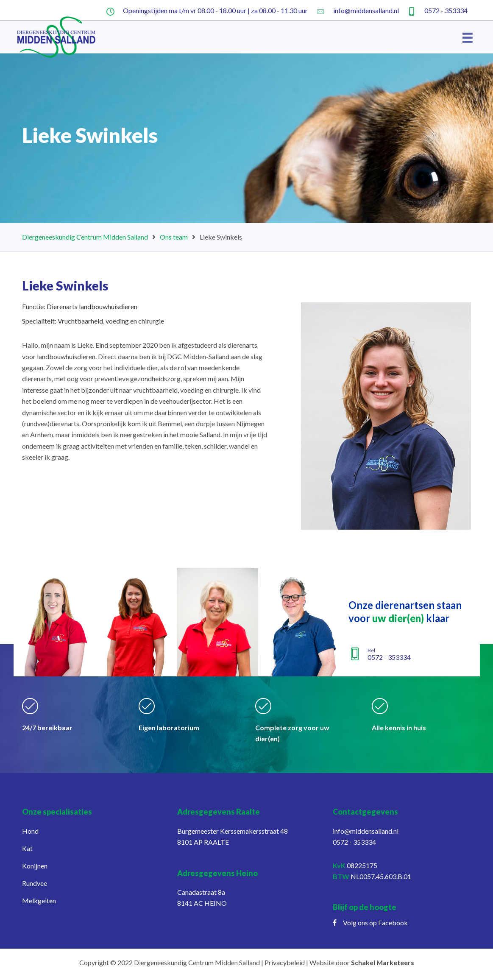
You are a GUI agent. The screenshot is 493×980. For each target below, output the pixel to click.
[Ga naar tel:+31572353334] (437, 10)
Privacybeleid (285, 962)
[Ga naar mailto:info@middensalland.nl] (358, 10)
